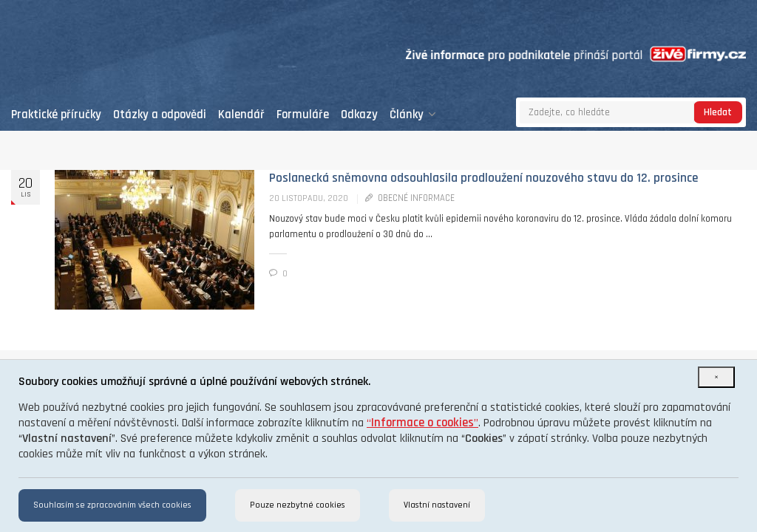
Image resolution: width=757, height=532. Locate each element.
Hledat (718, 112)
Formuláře (303, 115)
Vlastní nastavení (437, 505)
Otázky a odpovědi (160, 115)
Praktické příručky (56, 115)
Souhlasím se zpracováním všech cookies (112, 505)
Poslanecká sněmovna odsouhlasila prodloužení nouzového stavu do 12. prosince (484, 178)
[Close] (716, 377)
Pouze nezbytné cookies (298, 505)
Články (413, 115)
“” (422, 423)
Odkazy (359, 115)
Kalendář (241, 115)
